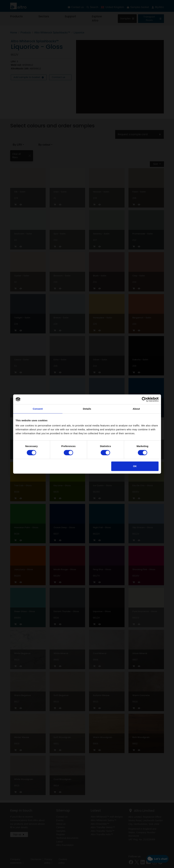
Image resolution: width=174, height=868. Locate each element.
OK (135, 466)
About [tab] (136, 409)
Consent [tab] (38, 409)
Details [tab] (87, 409)
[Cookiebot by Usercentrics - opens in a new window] (144, 399)
